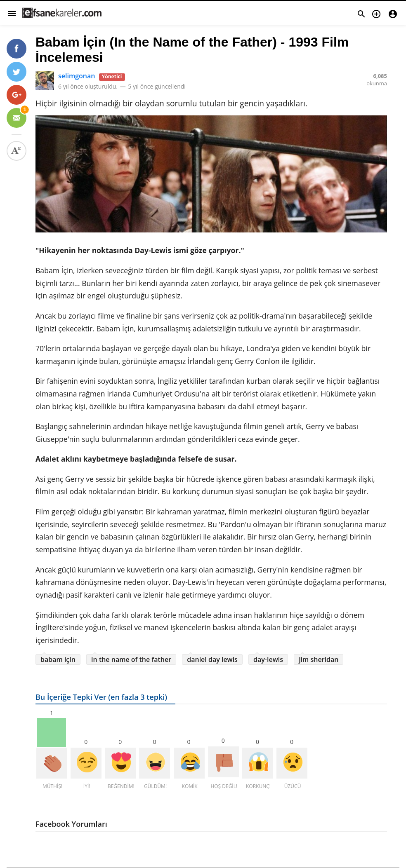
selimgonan (77, 76)
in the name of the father (131, 659)
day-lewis (268, 659)
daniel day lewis (212, 659)
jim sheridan (319, 659)
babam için (58, 659)
